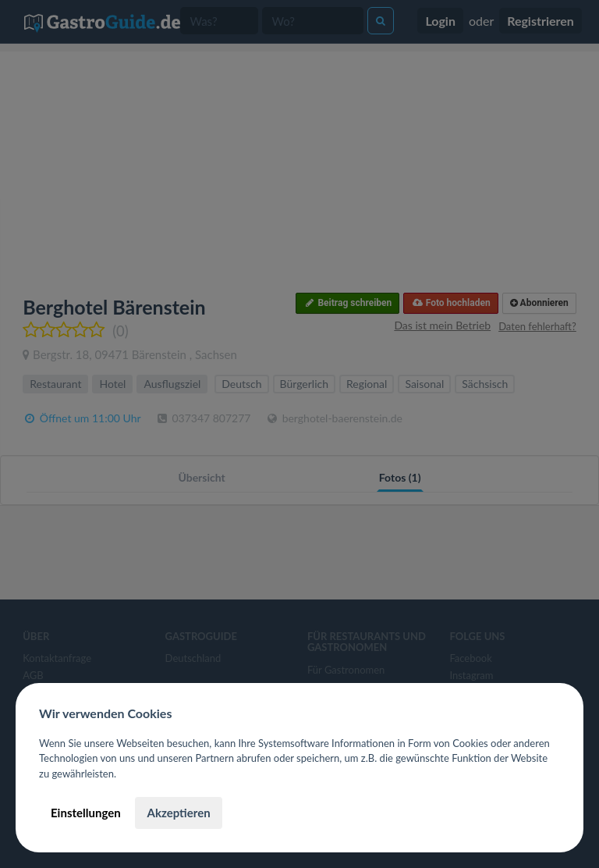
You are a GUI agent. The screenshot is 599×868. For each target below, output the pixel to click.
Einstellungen (86, 813)
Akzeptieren (178, 813)
